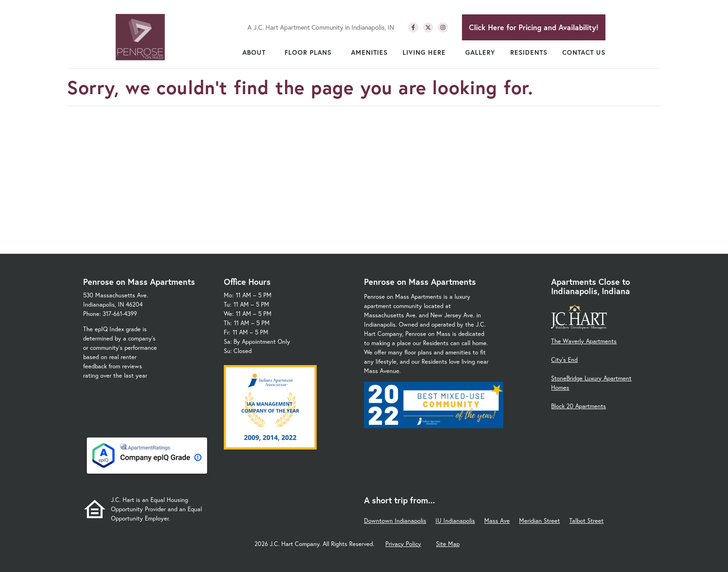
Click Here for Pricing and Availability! (534, 27)
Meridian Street (539, 521)
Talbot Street (586, 521)
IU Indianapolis (455, 521)
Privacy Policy (403, 544)
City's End (564, 360)
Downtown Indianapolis (395, 521)
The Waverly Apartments (584, 341)
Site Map (448, 544)
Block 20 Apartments (578, 406)
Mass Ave (497, 521)
